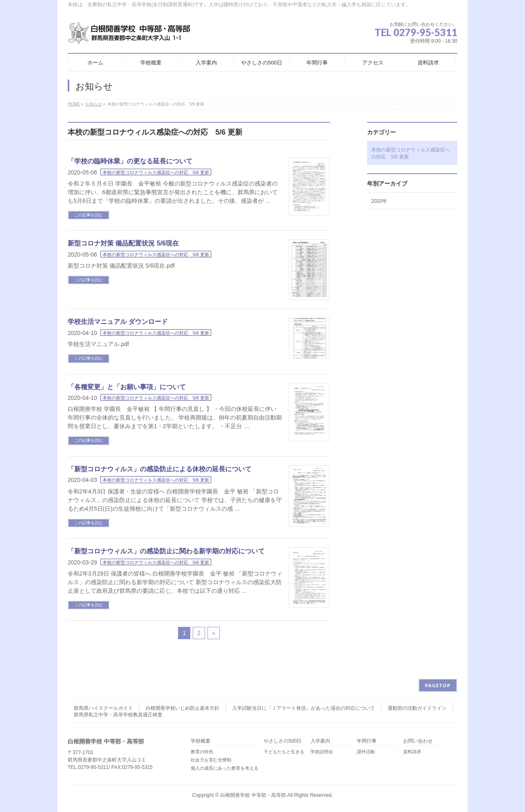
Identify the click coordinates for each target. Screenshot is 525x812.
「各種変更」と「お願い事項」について (127, 387)
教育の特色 (202, 752)
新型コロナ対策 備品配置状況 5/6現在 (123, 243)
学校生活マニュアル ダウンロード (118, 322)
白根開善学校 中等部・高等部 (253, 795)
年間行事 (367, 741)
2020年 (379, 201)
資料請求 (412, 752)
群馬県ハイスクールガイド (103, 708)
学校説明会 (322, 752)
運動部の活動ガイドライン (417, 708)
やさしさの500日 (283, 741)
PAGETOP (438, 685)
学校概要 (201, 741)
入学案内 (320, 741)
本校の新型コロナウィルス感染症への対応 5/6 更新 (156, 172)
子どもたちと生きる (284, 752)
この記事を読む (89, 215)
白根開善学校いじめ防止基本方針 (183, 708)
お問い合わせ (418, 741)
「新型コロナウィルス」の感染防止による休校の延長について (160, 469)
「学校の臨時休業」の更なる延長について (130, 161)
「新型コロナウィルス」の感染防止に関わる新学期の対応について (166, 551)
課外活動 (366, 752)
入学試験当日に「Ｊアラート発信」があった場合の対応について (304, 708)
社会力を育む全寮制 (211, 760)
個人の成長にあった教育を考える (225, 768)
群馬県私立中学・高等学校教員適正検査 (118, 715)
